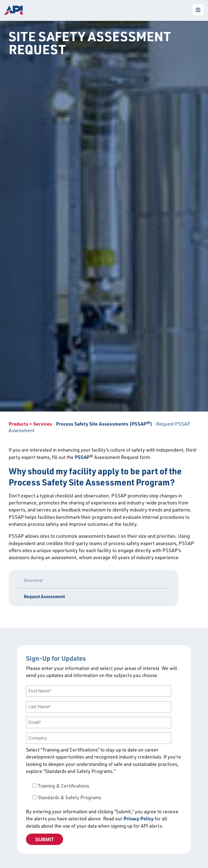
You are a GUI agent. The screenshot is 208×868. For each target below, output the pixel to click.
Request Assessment (44, 596)
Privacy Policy (139, 818)
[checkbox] (104, 791)
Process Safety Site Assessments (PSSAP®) (105, 424)
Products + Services (30, 424)
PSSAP (82, 457)
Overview (33, 580)
